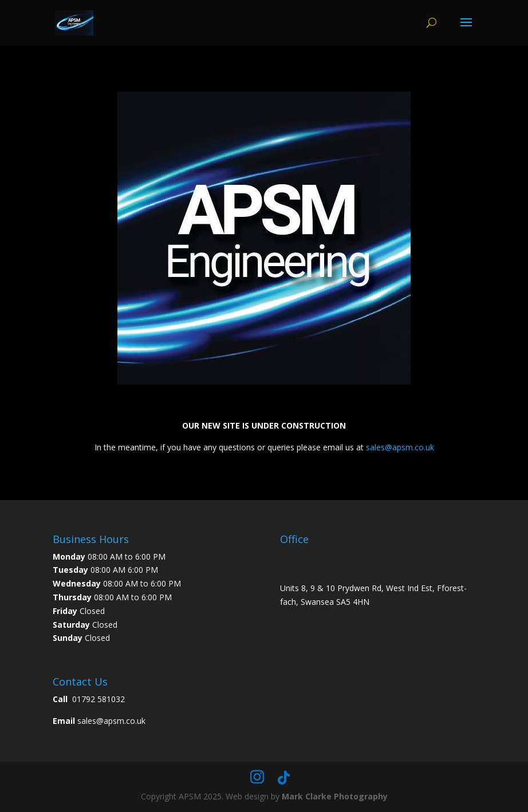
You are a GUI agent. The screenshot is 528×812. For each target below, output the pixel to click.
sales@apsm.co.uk (400, 447)
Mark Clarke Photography (335, 796)
